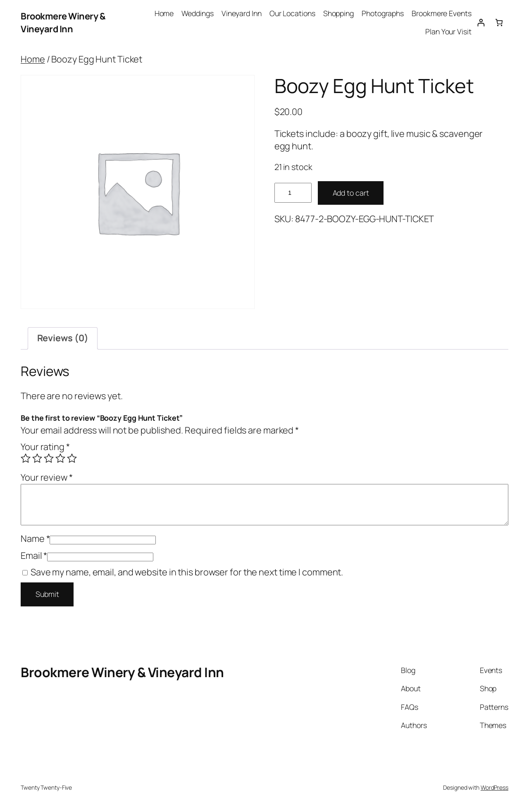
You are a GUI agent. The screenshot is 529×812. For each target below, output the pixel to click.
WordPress (494, 787)
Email (34, 556)
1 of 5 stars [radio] (26, 458)
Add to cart (351, 193)
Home (33, 59)
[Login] (481, 23)
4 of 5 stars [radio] (60, 458)
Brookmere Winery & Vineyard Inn (63, 22)
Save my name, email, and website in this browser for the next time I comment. (187, 572)
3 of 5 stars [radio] (49, 458)
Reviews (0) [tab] (63, 338)
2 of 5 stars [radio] (37, 458)
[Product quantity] (293, 193)
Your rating (45, 447)
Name (35, 539)
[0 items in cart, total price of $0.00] (499, 23)
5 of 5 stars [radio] (72, 458)
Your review (47, 477)
